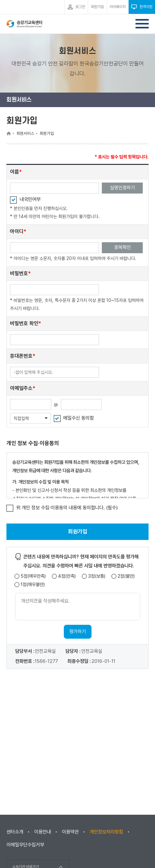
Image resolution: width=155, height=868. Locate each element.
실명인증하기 (122, 188)
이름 (15, 172)
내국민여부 (30, 199)
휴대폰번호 (21, 356)
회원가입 (78, 532)
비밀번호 (19, 273)
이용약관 (70, 832)
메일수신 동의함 (78, 418)
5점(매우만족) (33, 576)
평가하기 (78, 632)
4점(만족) (67, 576)
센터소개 (15, 832)
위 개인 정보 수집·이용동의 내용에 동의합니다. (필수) (67, 508)
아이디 (17, 231)
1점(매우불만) (33, 585)
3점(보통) (97, 576)
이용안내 (43, 832)
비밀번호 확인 (24, 323)
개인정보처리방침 (106, 832)
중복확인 (122, 247)
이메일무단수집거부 (25, 845)
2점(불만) (126, 576)
